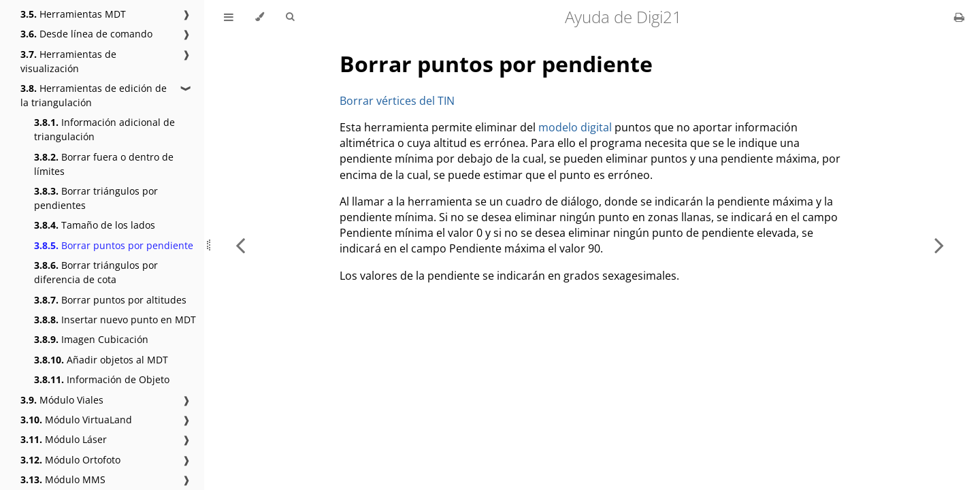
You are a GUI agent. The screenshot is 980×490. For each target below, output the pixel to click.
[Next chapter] (939, 245)
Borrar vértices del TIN (397, 101)
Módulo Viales (62, 400)
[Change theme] (260, 17)
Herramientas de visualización (68, 61)
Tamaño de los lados (95, 225)
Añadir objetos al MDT (101, 360)
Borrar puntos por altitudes (110, 300)
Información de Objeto (102, 379)
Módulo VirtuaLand (76, 420)
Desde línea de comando (86, 34)
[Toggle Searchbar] (290, 17)
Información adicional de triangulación (104, 129)
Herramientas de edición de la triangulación (94, 95)
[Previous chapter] (240, 245)
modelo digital (575, 127)
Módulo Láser (64, 439)
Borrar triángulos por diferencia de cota (96, 272)
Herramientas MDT (73, 14)
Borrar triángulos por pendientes (96, 198)
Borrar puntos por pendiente (114, 245)
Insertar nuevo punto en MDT (115, 320)
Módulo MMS (63, 479)
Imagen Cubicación (91, 339)
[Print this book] (959, 17)
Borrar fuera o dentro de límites (104, 164)
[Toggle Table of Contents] (229, 17)
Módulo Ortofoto (70, 460)
